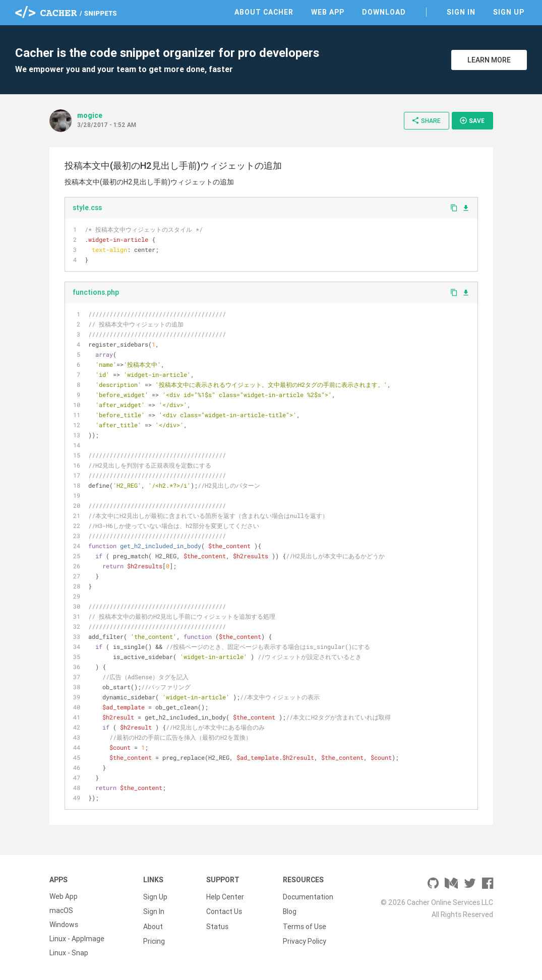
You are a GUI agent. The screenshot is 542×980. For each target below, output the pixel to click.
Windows (64, 925)
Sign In (461, 12)
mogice (90, 115)
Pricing (154, 939)
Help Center (225, 896)
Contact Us (224, 910)
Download (384, 12)
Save (472, 120)
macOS (61, 910)
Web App (328, 12)
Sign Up (509, 12)
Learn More (489, 60)
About (153, 925)
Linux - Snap (69, 953)
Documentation (308, 896)
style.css (87, 208)
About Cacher (264, 12)
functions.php (96, 292)
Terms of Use (305, 925)
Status (217, 925)
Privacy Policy (305, 939)
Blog (290, 910)
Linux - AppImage (77, 939)
